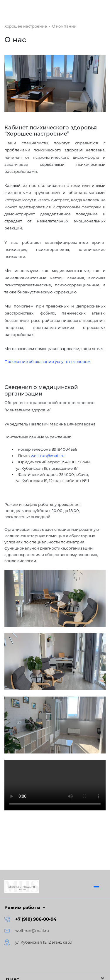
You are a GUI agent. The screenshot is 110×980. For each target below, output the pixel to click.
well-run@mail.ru (48, 456)
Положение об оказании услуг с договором (47, 361)
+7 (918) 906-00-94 (36, 919)
